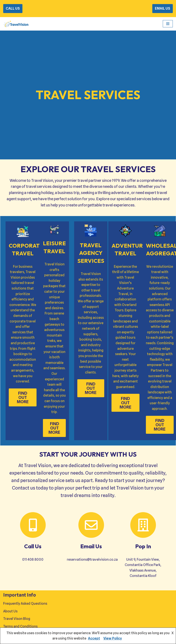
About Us (10, 611)
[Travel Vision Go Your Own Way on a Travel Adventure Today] (16, 24)
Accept (94, 638)
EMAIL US (163, 8)
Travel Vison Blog (17, 619)
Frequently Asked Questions (25, 604)
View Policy (113, 638)
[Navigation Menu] (168, 24)
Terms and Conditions (20, 626)
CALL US (13, 8)
